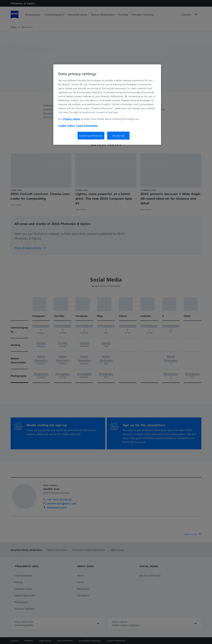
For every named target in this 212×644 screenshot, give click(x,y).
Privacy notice (72, 119)
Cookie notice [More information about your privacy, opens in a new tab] (67, 125)
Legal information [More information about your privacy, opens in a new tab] (87, 125)
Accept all (118, 136)
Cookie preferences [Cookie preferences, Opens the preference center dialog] (91, 136)
